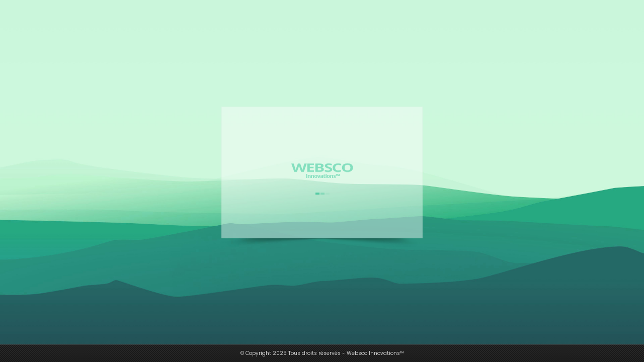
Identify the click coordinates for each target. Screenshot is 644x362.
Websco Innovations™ (375, 353)
